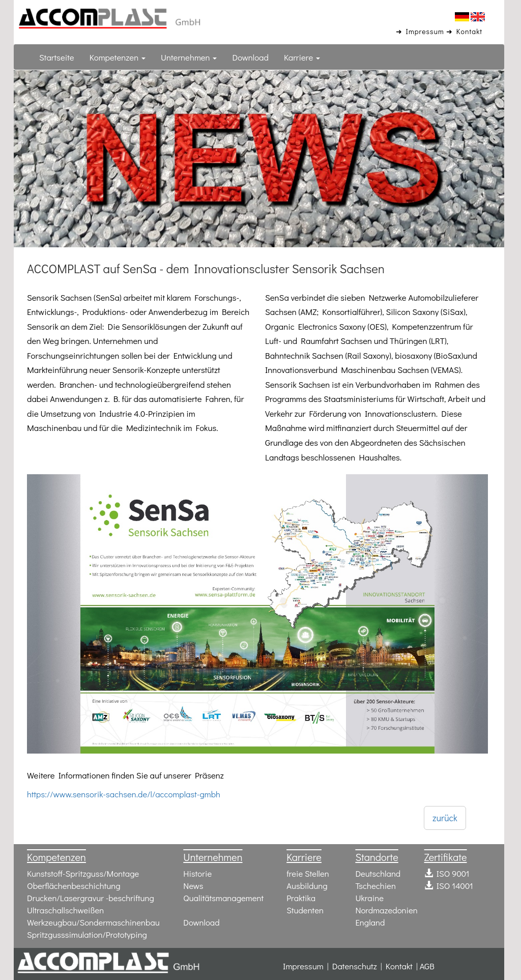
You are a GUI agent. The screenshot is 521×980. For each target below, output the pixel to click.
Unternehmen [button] (189, 57)
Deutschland (378, 872)
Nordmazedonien (386, 909)
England (370, 921)
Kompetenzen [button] (118, 57)
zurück (445, 817)
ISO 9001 (447, 872)
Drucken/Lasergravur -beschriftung (91, 897)
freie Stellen (308, 872)
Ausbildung (307, 884)
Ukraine (369, 897)
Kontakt (399, 965)
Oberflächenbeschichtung (74, 884)
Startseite (57, 57)
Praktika (301, 897)
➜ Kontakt (465, 31)
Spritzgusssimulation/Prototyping (87, 933)
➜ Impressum (421, 31)
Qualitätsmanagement (223, 897)
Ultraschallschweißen (66, 909)
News (193, 884)
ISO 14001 (449, 884)
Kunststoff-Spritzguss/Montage (83, 872)
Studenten (305, 909)
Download (250, 57)
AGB (427, 965)
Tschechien (375, 884)
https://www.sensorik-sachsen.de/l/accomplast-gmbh (124, 794)
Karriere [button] (302, 57)
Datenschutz (355, 965)
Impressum (303, 965)
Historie (197, 872)
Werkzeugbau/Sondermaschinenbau (94, 921)
